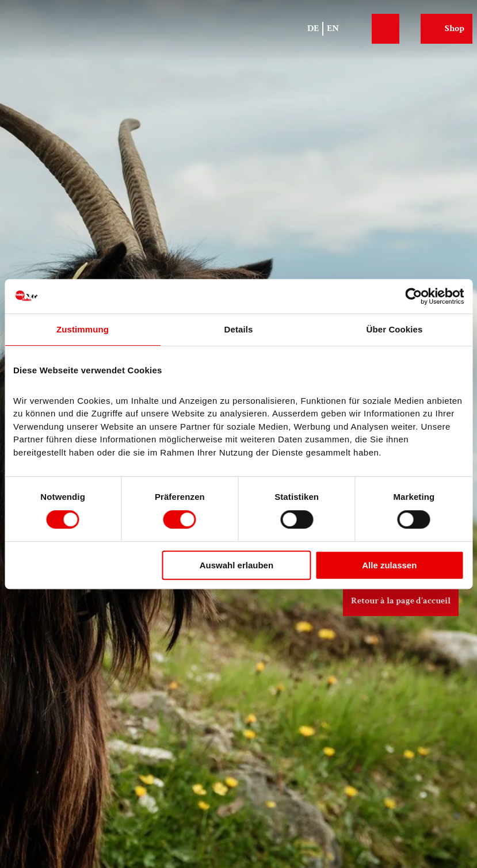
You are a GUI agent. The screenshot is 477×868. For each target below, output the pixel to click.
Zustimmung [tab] (83, 329)
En (333, 28)
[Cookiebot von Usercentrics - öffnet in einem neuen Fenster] (413, 296)
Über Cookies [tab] (395, 329)
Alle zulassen (389, 565)
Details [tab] (239, 329)
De (313, 28)
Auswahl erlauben (236, 565)
